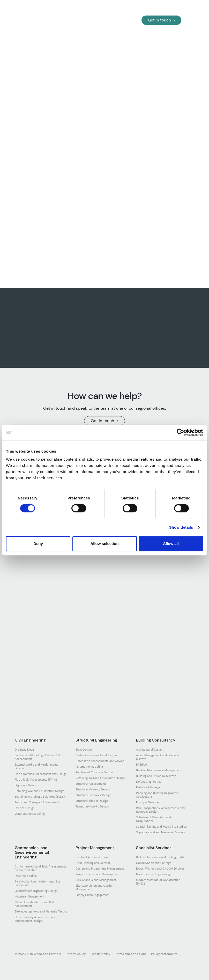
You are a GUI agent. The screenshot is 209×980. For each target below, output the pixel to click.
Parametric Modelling (89, 767)
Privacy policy (76, 954)
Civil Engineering (30, 740)
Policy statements (164, 954)
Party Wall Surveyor (148, 787)
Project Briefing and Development (98, 874)
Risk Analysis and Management (96, 880)
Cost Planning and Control (93, 863)
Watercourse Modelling (30, 814)
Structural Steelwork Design (93, 795)
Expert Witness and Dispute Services (160, 869)
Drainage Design (25, 750)
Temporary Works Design (92, 806)
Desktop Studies (26, 876)
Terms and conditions (131, 954)
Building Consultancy (156, 740)
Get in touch (161, 20)
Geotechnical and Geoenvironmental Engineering (32, 852)
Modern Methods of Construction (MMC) (158, 882)
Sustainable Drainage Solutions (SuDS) (40, 797)
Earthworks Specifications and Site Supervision (38, 883)
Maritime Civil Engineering (153, 874)
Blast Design (84, 750)
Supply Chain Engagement (92, 895)
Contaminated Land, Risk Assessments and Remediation (41, 868)
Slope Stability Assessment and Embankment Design (35, 919)
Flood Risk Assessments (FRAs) (36, 780)
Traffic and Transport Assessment (37, 802)
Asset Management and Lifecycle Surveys (158, 757)
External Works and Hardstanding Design (36, 766)
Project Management (95, 848)
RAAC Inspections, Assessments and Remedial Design (160, 810)
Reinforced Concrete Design (94, 772)
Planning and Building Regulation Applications (157, 795)
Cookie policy (100, 954)
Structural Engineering (96, 740)
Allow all (171, 544)
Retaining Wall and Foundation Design (39, 791)
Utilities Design (25, 808)
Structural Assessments (91, 784)
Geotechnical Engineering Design (36, 891)
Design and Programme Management (100, 869)
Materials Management (29, 896)
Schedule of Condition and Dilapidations (154, 819)
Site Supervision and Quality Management (94, 887)
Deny (38, 544)
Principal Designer (148, 802)
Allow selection (104, 544)
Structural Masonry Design (93, 789)
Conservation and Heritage (154, 863)
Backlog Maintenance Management (159, 770)
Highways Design (26, 785)
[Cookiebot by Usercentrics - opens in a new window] (180, 432)
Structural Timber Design (92, 801)
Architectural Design (149, 750)
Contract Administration (92, 857)
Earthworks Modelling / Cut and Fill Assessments (37, 757)
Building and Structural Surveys (156, 776)
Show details (181, 527)
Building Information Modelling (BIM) (160, 857)
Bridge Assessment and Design (96, 755)
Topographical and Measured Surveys (161, 832)
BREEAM (141, 765)
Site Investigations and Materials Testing (41, 911)
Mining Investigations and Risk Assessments (35, 904)
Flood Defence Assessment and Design (41, 774)
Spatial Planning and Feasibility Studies (161, 827)
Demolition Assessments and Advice (100, 761)
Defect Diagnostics (149, 782)
